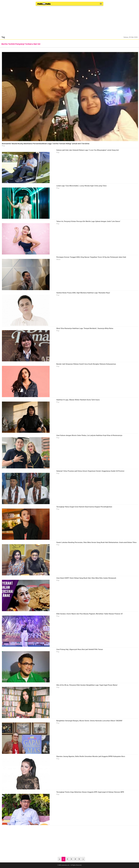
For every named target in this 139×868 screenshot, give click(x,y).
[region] (69, 20)
